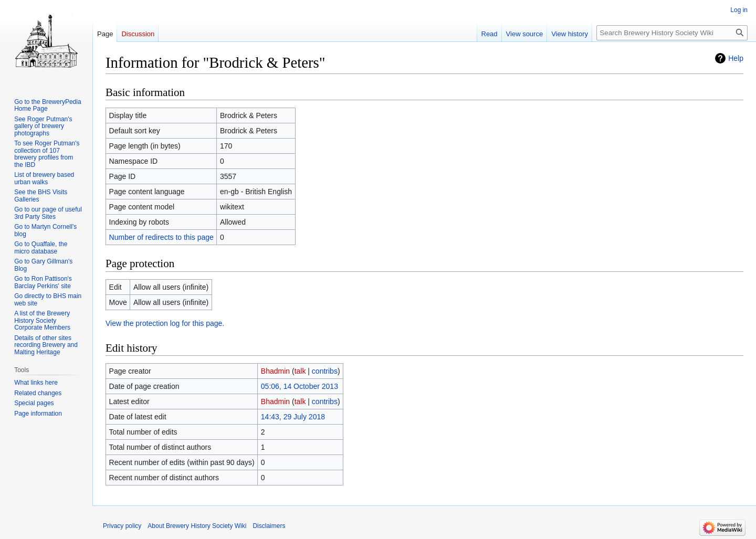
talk (300, 371)
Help (736, 58)
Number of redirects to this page (161, 237)
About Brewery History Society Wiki (197, 526)
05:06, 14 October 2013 (300, 386)
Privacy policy (122, 526)
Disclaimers (269, 526)
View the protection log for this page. (165, 323)
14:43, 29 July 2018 (293, 417)
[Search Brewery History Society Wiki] (672, 33)
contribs (325, 371)
